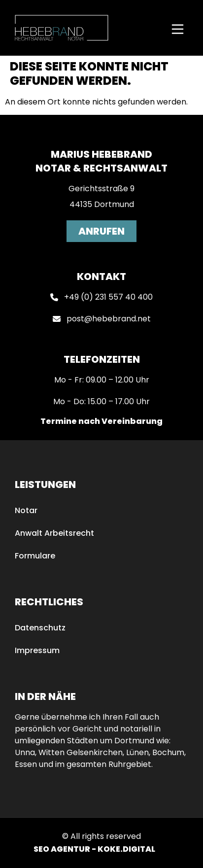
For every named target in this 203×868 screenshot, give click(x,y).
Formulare (35, 556)
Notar (26, 510)
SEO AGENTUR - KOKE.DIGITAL (94, 849)
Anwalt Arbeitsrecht (54, 533)
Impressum (37, 650)
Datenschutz (40, 628)
